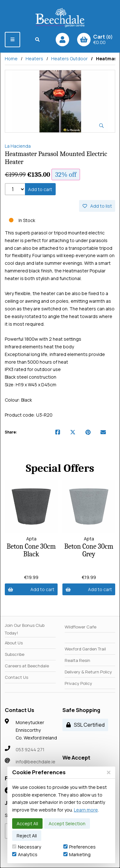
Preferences (80, 847)
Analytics (25, 854)
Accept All (27, 823)
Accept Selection (67, 823)
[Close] (109, 772)
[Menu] (12, 40)
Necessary (27, 847)
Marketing (77, 854)
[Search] (38, 40)
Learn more (86, 810)
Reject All (27, 836)
